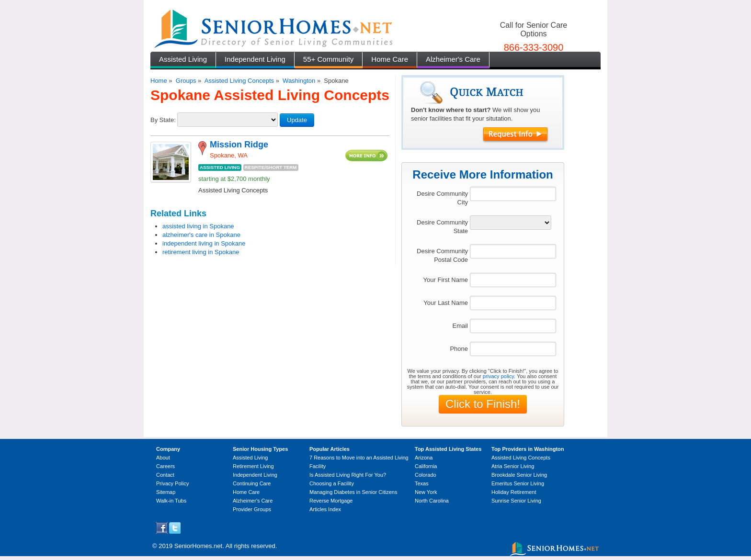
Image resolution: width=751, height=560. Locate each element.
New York (426, 492)
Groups (186, 81)
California (426, 466)
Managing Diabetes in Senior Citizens (353, 492)
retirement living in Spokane (201, 252)
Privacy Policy (172, 483)
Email (460, 326)
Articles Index (325, 509)
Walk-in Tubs (171, 501)
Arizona (424, 458)
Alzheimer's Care (453, 59)
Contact (165, 475)
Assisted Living (183, 59)
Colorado (426, 475)
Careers (165, 466)
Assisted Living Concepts (239, 81)
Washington (299, 81)
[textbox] (513, 194)
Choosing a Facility (332, 483)
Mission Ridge (239, 145)
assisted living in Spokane (198, 226)
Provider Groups (252, 509)
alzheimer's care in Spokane (201, 235)
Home (159, 81)
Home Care (390, 59)
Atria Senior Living (513, 466)
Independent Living (255, 59)
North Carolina (432, 501)
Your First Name (446, 280)
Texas (422, 483)
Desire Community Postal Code (442, 255)
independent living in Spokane (204, 243)
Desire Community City (442, 198)
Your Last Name (446, 303)
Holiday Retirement (514, 492)
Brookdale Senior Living (519, 475)
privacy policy (498, 376)
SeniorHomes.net (198, 546)
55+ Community (328, 59)
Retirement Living (253, 466)
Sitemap (166, 492)
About (163, 458)
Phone (459, 349)
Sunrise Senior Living (516, 501)
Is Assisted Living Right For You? (348, 475)
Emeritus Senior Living (518, 483)
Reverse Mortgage (331, 501)
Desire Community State (442, 227)
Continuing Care (252, 483)
